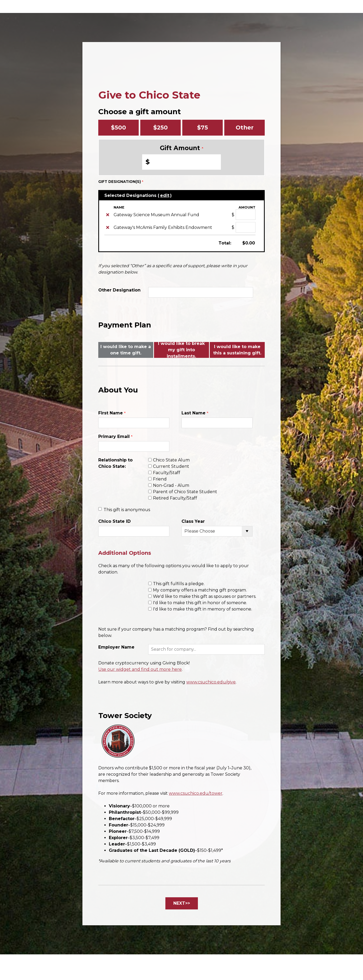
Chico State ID (115, 521)
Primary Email (115, 436)
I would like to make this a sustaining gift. (237, 350)
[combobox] (206, 649)
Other (245, 127)
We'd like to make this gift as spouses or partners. (205, 596)
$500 (118, 127)
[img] (108, 215)
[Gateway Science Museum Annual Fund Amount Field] (246, 215)
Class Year (193, 521)
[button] (206, 649)
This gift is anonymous (127, 510)
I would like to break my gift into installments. (181, 350)
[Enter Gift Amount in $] (181, 162)
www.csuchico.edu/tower (196, 793)
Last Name (195, 413)
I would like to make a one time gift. (126, 350)
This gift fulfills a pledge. (179, 584)
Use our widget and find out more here (140, 669)
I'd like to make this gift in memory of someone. (203, 609)
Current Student (171, 466)
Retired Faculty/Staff (175, 498)
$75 (203, 127)
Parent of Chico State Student (185, 492)
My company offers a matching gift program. (200, 590)
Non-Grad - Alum (171, 485)
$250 (160, 127)
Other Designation (119, 290)
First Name (112, 413)
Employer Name (116, 647)
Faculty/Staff (167, 473)
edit (165, 195)
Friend (160, 479)
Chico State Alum (171, 460)
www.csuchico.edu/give (211, 682)
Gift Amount (181, 148)
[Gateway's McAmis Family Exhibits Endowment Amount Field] (246, 227)
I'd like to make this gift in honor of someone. (200, 603)
